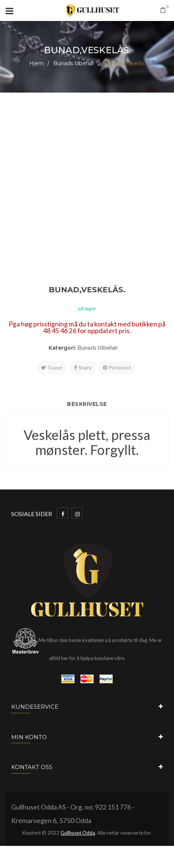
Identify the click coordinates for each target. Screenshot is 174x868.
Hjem (36, 63)
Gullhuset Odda (78, 833)
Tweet (52, 367)
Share (83, 367)
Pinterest (117, 367)
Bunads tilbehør (74, 63)
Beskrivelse (87, 404)
